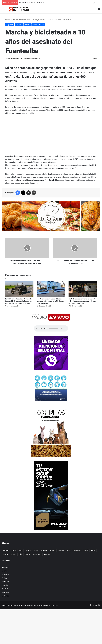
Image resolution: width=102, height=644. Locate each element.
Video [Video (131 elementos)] (20, 554)
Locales (4, 571)
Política (4, 578)
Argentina (5, 567)
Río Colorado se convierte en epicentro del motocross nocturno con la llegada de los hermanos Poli (82, 301)
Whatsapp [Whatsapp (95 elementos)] (47, 554)
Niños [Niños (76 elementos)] (36, 550)
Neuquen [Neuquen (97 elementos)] (28, 550)
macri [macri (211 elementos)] (14, 550)
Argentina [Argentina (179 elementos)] (6, 550)
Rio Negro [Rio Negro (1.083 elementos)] (61, 550)
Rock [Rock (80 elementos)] (68, 550)
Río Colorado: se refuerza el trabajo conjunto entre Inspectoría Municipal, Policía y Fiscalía (50, 301)
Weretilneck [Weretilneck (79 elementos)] (37, 554)
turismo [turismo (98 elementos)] (5, 554)
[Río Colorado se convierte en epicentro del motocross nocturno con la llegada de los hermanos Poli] (83, 289)
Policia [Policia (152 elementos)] (52, 550)
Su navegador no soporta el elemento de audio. (51, 328)
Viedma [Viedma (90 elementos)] (28, 554)
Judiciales (5, 592)
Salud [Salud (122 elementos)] (86, 550)
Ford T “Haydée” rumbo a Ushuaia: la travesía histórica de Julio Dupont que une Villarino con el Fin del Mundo (19, 301)
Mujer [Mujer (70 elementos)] (21, 550)
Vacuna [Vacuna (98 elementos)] (13, 554)
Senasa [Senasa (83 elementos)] (93, 550)
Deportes (5, 589)
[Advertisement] (51, 31)
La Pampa (5, 596)
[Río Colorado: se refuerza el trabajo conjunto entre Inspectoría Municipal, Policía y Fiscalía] (51, 289)
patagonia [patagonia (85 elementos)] (44, 550)
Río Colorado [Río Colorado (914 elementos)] (77, 550)
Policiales (5, 585)
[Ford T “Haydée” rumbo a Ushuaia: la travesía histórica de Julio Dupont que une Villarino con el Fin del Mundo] (19, 289)
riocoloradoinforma (13, 59)
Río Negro (5, 574)
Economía (5, 582)
